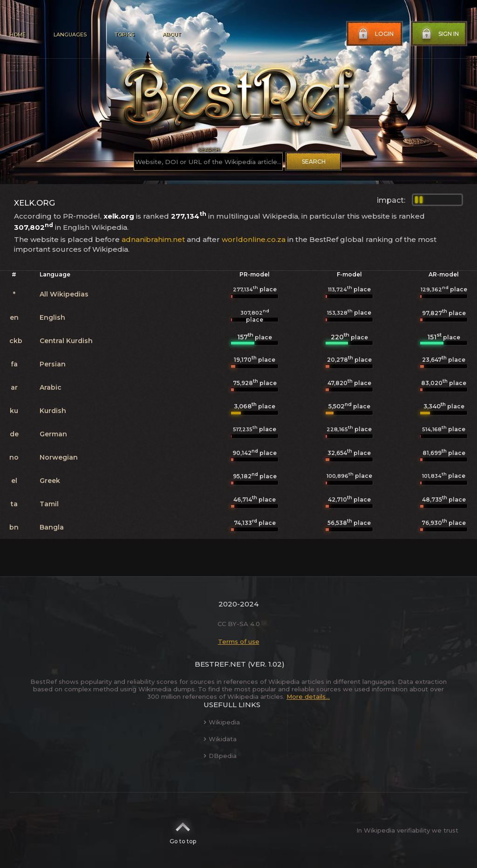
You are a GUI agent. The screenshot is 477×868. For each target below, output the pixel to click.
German (53, 434)
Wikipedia (222, 722)
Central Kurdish (66, 341)
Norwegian (59, 457)
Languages (70, 34)
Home (17, 34)
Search (314, 162)
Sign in (439, 34)
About (171, 34)
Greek (50, 481)
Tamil (49, 504)
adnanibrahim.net (153, 239)
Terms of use (239, 641)
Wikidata (220, 739)
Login (375, 34)
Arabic (51, 387)
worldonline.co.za (254, 239)
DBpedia (220, 756)
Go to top (183, 830)
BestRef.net (220, 664)
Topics (124, 34)
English (52, 317)
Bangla (52, 527)
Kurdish (53, 411)
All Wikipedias (64, 294)
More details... (308, 696)
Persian (53, 364)
